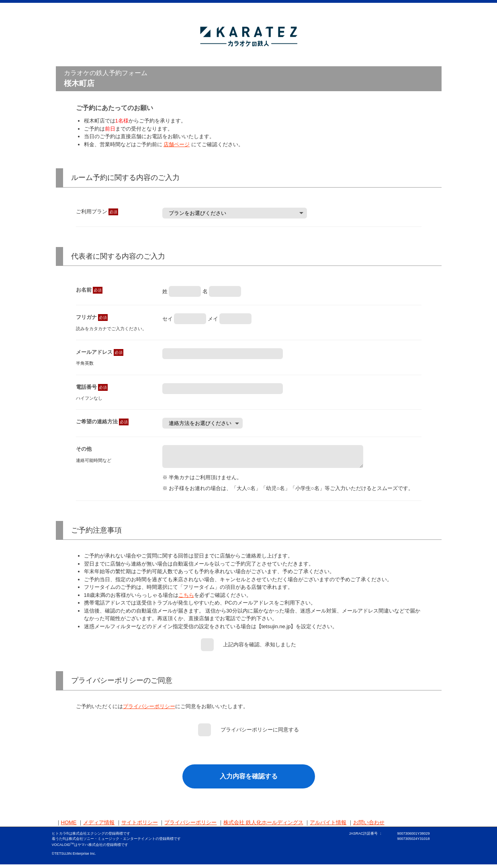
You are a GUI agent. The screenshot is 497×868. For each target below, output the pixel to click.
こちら (186, 599)
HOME (69, 826)
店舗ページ (177, 144)
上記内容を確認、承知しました (260, 648)
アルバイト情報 (328, 826)
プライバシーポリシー (149, 710)
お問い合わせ (369, 826)
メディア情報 (99, 826)
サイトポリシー (140, 826)
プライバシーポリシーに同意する (260, 733)
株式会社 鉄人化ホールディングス (263, 826)
